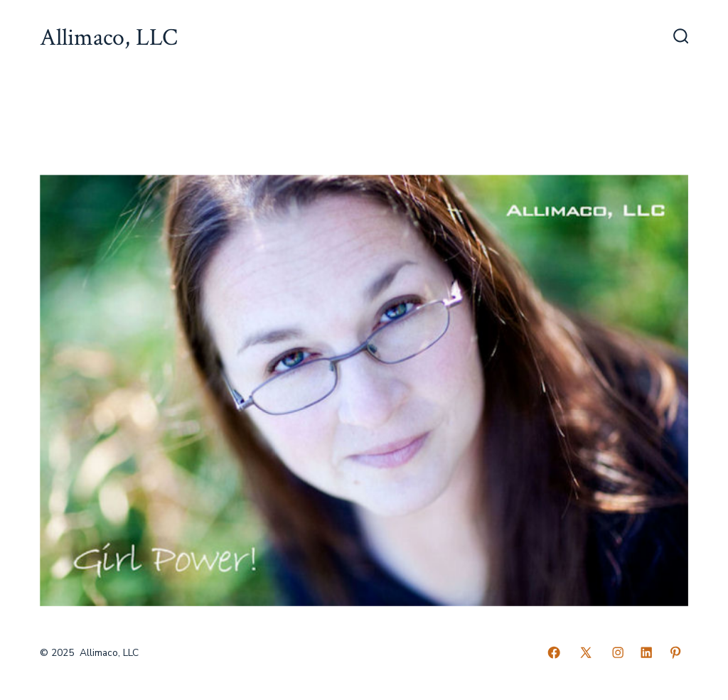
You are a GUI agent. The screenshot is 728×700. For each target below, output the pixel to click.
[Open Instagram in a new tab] (618, 652)
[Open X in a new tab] (586, 652)
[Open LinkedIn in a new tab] (646, 652)
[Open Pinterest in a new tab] (675, 652)
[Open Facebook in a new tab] (554, 652)
